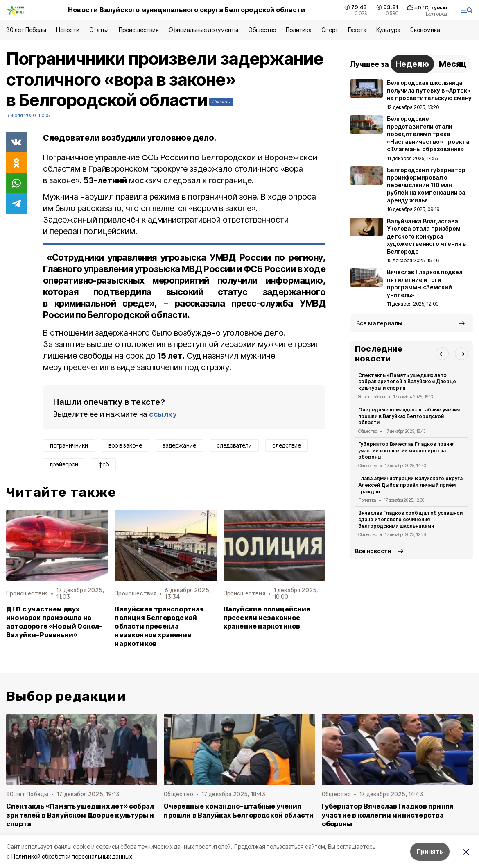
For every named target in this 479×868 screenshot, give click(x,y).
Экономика (425, 30)
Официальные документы (203, 30)
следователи (234, 445)
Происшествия (139, 30)
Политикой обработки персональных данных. (73, 856)
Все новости (373, 551)
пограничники (69, 445)
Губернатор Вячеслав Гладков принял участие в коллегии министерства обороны (407, 451)
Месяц (453, 64)
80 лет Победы (26, 30)
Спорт (330, 30)
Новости (68, 30)
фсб (104, 464)
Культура (388, 30)
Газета (357, 30)
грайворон (64, 464)
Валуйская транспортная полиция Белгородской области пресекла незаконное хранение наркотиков (159, 626)
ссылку (163, 414)
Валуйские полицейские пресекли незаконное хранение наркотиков (267, 618)
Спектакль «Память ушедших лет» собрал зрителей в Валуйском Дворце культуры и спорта (407, 382)
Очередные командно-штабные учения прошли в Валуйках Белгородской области (409, 416)
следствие (287, 445)
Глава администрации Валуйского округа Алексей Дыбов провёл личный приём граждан (410, 485)
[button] (442, 354)
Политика (299, 30)
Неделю (412, 64)
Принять (430, 851)
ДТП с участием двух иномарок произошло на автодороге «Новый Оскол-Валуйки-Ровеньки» (54, 622)
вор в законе (125, 445)
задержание (179, 445)
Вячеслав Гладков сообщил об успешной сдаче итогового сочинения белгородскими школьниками (410, 519)
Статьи (99, 30)
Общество (262, 30)
